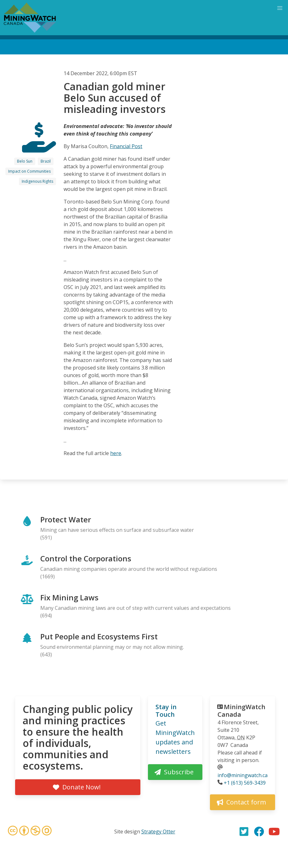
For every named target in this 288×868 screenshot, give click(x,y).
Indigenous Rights (37, 181)
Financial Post (126, 146)
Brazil (46, 161)
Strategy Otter (158, 832)
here (116, 453)
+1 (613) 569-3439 (245, 783)
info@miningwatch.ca (243, 775)
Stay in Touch (166, 711)
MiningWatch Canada (241, 711)
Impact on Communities (29, 171)
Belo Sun (25, 161)
